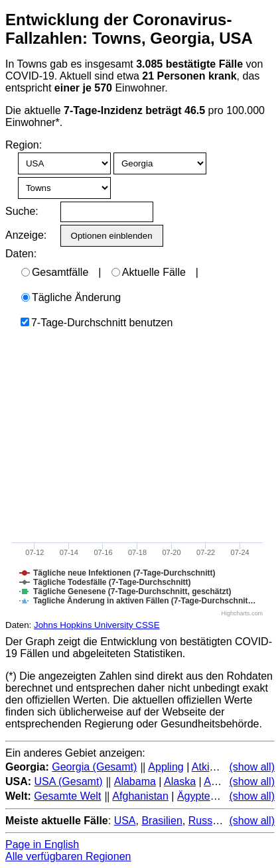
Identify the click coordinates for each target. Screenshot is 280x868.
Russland (211, 821)
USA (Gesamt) (69, 781)
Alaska (180, 781)
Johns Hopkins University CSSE (97, 625)
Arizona (222, 781)
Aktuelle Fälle (149, 272)
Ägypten (197, 796)
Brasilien (162, 821)
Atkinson (212, 767)
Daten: (21, 254)
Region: (24, 145)
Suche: (22, 211)
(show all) (252, 767)
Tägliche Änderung (71, 297)
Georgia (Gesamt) (94, 767)
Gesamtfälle (55, 272)
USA (125, 821)
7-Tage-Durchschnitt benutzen (97, 323)
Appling (166, 767)
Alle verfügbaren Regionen (68, 856)
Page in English (42, 844)
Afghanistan (140, 796)
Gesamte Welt (67, 796)
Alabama (135, 781)
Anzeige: (25, 235)
